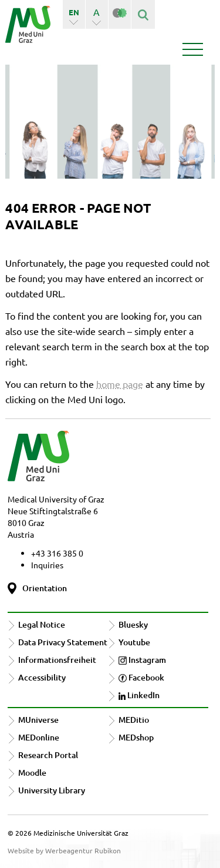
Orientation (45, 588)
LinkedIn (139, 695)
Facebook (141, 677)
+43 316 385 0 (57, 553)
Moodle (32, 773)
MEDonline (39, 737)
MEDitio (134, 720)
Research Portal (48, 755)
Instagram (142, 660)
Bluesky (133, 624)
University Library (52, 790)
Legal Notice (42, 624)
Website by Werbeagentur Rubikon (64, 850)
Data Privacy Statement (63, 642)
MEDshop (136, 737)
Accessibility (42, 677)
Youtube (134, 642)
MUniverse (38, 720)
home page (120, 384)
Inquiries (47, 565)
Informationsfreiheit (57, 660)
